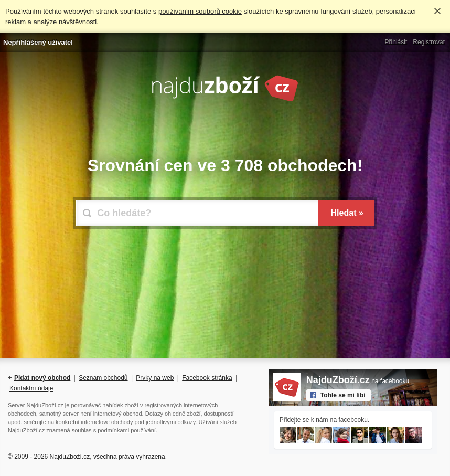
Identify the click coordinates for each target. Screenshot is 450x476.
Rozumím (437, 11)
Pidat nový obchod (42, 378)
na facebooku (358, 381)
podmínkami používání (127, 430)
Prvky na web (155, 378)
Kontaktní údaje (31, 388)
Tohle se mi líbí (343, 395)
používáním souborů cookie (200, 11)
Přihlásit (396, 42)
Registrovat (429, 42)
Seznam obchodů (103, 378)
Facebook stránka (207, 378)
